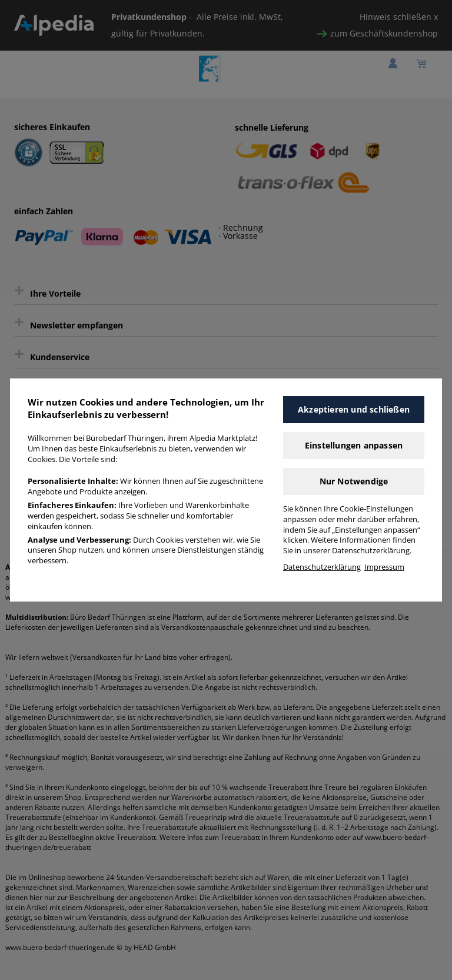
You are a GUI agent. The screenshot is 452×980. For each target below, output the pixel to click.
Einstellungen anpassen (354, 445)
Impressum (384, 567)
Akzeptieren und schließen (354, 409)
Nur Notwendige (354, 481)
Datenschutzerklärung (322, 567)
